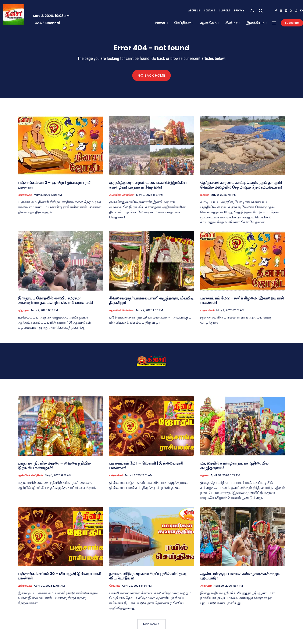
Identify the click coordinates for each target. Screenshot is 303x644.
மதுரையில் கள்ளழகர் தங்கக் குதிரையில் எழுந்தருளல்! (234, 468)
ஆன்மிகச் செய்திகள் (122, 197)
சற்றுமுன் (24, 313)
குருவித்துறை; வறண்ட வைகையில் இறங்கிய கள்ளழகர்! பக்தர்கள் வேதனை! (148, 187)
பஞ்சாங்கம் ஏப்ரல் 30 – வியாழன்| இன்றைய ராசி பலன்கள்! (59, 578)
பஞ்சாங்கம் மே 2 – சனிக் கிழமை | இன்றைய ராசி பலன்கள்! (242, 303)
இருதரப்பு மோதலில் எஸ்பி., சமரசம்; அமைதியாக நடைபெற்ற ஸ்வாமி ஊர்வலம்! (56, 303)
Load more (151, 626)
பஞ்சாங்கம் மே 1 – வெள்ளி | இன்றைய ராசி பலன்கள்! (146, 468)
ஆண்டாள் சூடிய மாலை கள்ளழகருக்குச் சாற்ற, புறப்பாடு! (240, 578)
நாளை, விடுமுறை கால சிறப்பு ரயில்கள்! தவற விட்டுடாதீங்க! (148, 578)
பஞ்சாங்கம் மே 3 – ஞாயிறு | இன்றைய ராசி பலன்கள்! (55, 187)
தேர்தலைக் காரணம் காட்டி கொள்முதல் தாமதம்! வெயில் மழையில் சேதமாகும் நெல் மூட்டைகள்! (241, 187)
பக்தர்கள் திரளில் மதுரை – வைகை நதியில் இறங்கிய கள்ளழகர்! (54, 468)
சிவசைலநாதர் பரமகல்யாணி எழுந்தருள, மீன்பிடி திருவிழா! (151, 303)
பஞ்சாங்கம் (25, 197)
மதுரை (204, 197)
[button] (261, 11)
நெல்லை (115, 588)
